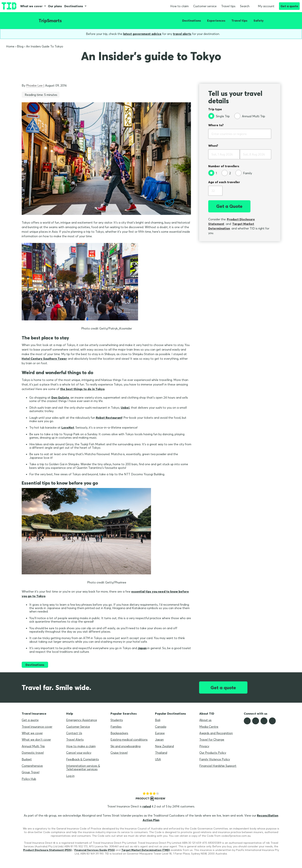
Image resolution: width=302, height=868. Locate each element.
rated (147, 806)
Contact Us (74, 733)
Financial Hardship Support (218, 766)
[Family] (244, 173)
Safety (259, 20)
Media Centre (209, 727)
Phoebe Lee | (35, 85)
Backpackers (119, 733)
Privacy (204, 746)
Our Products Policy (213, 753)
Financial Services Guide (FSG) (95, 850)
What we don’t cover (36, 739)
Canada (161, 727)
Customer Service (78, 727)
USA (158, 759)
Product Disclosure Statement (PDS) (47, 850)
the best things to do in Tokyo (82, 389)
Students (117, 720)
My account (264, 6)
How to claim (179, 6)
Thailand (161, 753)
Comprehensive (32, 766)
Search (245, 6)
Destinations (74, 6)
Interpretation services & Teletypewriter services (83, 767)
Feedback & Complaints (83, 759)
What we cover (31, 6)
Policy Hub (29, 779)
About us (205, 720)
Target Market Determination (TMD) (146, 850)
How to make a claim (81, 746)
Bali (158, 720)
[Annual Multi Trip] (250, 116)
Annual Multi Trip (33, 746)
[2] (226, 173)
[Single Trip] (219, 116)
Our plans (55, 6)
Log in (70, 776)
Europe (160, 733)
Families (116, 727)
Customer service (205, 6)
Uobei (125, 408)
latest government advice (142, 34)
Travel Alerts (75, 739)
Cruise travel (119, 753)
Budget (27, 759)
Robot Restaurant (109, 418)
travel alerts (182, 34)
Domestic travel (33, 753)
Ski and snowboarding (126, 746)
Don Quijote (60, 397)
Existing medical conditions (129, 739)
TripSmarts (50, 20)
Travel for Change (212, 739)
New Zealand (164, 746)
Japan (142, 648)
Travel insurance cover (37, 727)
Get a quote (289, 6)
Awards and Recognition (216, 733)
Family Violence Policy (215, 759)
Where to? (216, 125)
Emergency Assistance (82, 720)
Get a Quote (229, 206)
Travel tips (228, 6)
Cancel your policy (79, 753)
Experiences (216, 20)
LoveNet (68, 427)
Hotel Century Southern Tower (44, 359)
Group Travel (31, 772)
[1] (213, 173)
